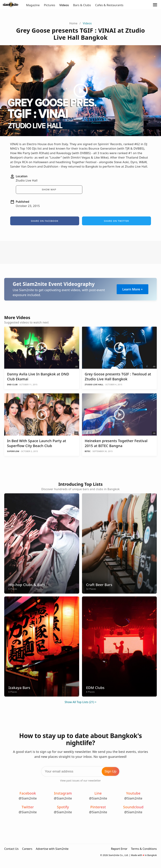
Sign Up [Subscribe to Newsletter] (111, 771)
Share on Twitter (116, 221)
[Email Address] (81, 771)
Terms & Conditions (144, 849)
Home (73, 23)
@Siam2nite (28, 798)
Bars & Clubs (82, 5)
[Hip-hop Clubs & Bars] (42, 543)
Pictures (49, 5)
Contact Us (11, 849)
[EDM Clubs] (119, 646)
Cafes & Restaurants (109, 5)
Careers (27, 849)
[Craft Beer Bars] (119, 543)
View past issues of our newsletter (80, 781)
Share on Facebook (45, 221)
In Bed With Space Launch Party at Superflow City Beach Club (37, 443)
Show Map (49, 190)
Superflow (13, 451)
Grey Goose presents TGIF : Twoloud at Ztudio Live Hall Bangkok (118, 377)
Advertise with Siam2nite (52, 849)
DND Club (13, 384)
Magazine (33, 5)
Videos (64, 5)
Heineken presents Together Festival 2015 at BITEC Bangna (116, 443)
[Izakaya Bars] (42, 646)
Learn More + (132, 289)
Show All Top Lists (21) (79, 702)
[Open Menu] (155, 5)
